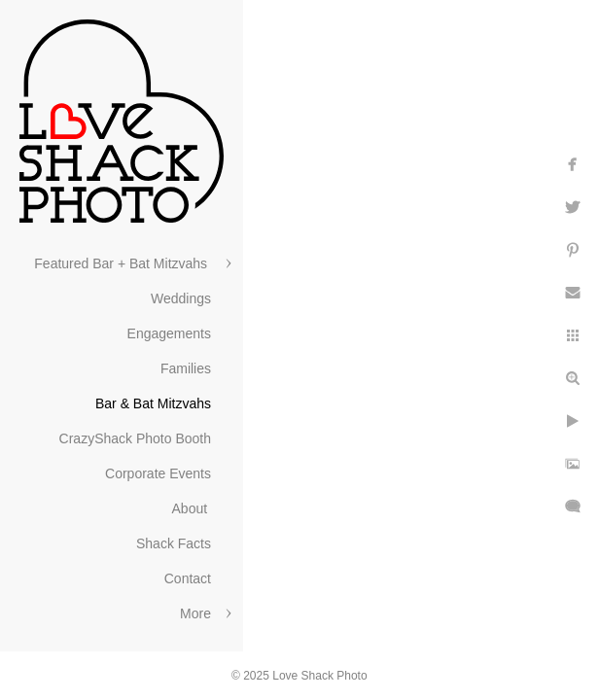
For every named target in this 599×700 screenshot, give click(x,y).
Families (186, 368)
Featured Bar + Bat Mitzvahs (123, 263)
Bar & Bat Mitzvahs (153, 403)
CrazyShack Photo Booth (135, 438)
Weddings (181, 298)
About (192, 508)
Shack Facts (174, 543)
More (195, 613)
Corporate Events (158, 473)
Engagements (169, 333)
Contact (188, 578)
